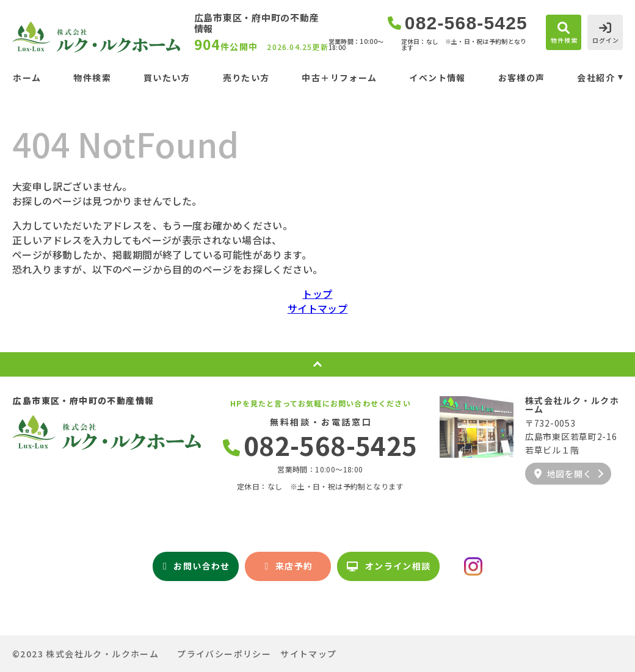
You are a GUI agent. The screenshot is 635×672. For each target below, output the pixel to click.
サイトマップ (317, 308)
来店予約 (288, 566)
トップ (317, 294)
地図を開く (563, 474)
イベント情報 (437, 78)
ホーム (27, 78)
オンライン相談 (389, 566)
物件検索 (92, 78)
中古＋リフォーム (339, 78)
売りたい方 (246, 78)
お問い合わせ (197, 566)
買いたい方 (167, 78)
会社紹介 (596, 78)
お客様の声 (522, 78)
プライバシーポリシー (224, 654)
